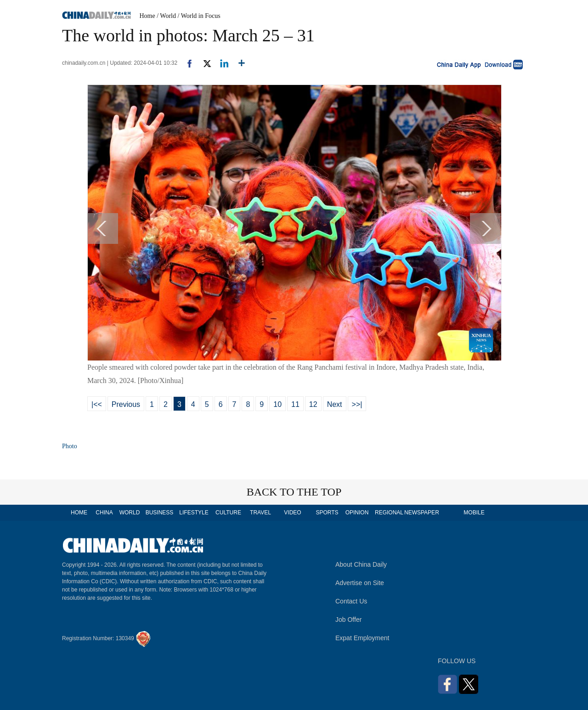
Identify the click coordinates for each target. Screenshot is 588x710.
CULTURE (228, 513)
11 (295, 404)
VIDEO (292, 513)
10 (277, 404)
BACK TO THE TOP (294, 492)
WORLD (130, 513)
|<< (97, 404)
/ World (166, 16)
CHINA (104, 513)
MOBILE (474, 513)
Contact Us (351, 601)
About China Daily (361, 564)
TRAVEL (260, 513)
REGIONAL (389, 513)
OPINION (357, 513)
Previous (126, 404)
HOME (79, 513)
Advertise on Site (360, 583)
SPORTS (327, 513)
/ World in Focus (199, 16)
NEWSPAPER (421, 513)
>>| (357, 404)
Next (335, 404)
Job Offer (348, 620)
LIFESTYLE (194, 513)
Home (147, 16)
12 (313, 404)
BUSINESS (160, 513)
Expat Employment (362, 638)
